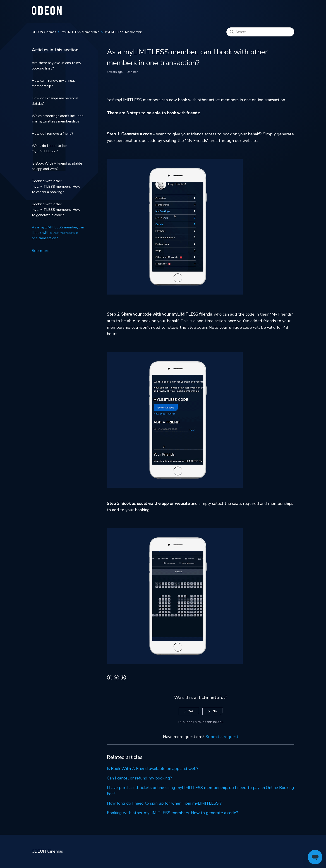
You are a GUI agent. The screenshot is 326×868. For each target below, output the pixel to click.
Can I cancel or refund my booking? (139, 778)
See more (41, 251)
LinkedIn (123, 680)
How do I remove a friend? (53, 134)
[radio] (189, 711)
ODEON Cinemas (44, 32)
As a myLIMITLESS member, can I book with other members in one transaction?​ (58, 233)
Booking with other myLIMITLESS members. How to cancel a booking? (56, 187)
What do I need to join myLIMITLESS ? (49, 149)
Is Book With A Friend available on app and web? (57, 166)
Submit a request (222, 737)
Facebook (110, 680)
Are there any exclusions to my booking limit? (56, 66)
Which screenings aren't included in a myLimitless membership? (58, 119)
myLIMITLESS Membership (81, 32)
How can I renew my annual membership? (53, 83)
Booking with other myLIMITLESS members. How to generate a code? (56, 210)
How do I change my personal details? (55, 101)
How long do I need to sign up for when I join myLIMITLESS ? (164, 803)
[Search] (260, 32)
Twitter (116, 680)
